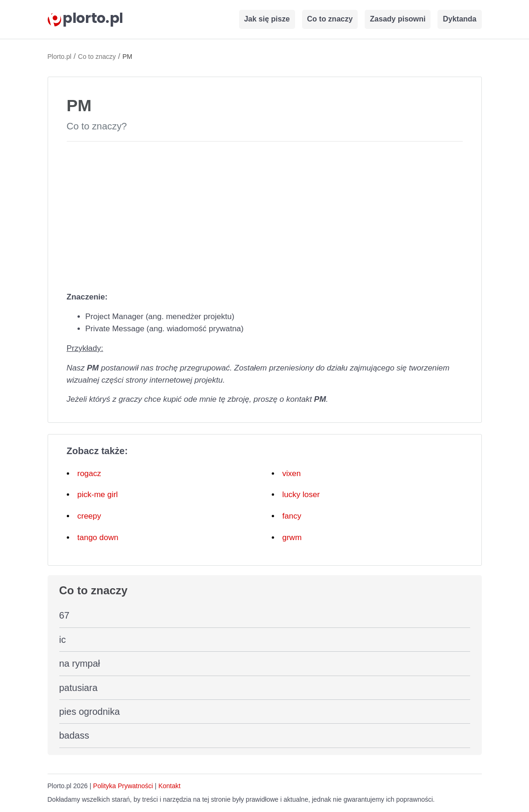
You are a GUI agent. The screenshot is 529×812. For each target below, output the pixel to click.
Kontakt (169, 786)
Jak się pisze (267, 19)
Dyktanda (459, 19)
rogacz (89, 474)
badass (74, 735)
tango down (98, 538)
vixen (292, 474)
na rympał (80, 663)
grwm (292, 538)
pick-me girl (98, 495)
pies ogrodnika (90, 712)
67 (64, 615)
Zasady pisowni (398, 19)
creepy (89, 516)
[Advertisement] (265, 214)
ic (63, 640)
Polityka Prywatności (123, 786)
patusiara (78, 688)
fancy (292, 516)
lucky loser (301, 495)
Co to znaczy (330, 19)
